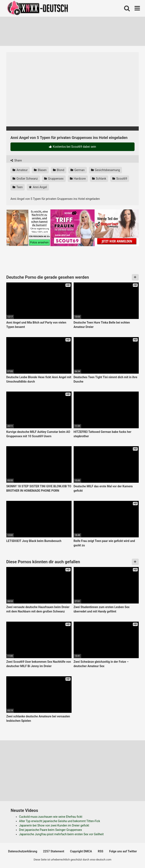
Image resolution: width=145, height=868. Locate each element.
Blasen (40, 170)
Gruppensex (54, 179)
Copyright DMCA (81, 851)
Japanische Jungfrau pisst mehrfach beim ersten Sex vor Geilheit (61, 834)
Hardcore (78, 179)
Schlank (99, 179)
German (78, 170)
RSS (100, 851)
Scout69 (120, 179)
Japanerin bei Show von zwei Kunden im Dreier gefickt (54, 825)
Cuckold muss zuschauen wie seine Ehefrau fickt (51, 817)
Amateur (20, 170)
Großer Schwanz (25, 179)
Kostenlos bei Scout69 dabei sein (72, 147)
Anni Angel (38, 187)
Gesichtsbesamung (106, 170)
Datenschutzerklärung (23, 851)
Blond (59, 170)
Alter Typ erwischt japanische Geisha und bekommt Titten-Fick (60, 821)
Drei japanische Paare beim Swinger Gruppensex (51, 830)
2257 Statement (54, 851)
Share (16, 160)
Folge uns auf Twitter (123, 851)
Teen (18, 187)
